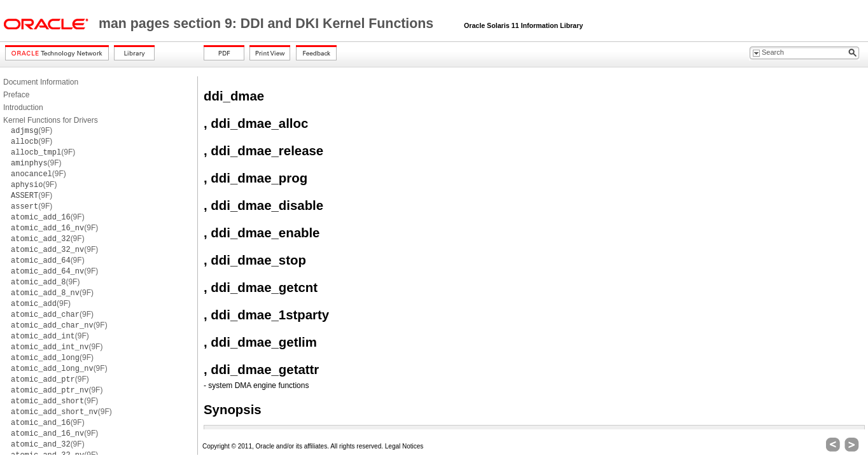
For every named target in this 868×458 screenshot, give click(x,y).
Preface (16, 95)
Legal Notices (404, 446)
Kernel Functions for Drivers (51, 120)
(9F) (31, 130)
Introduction (23, 108)
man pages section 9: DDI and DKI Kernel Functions (268, 24)
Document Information (41, 82)
